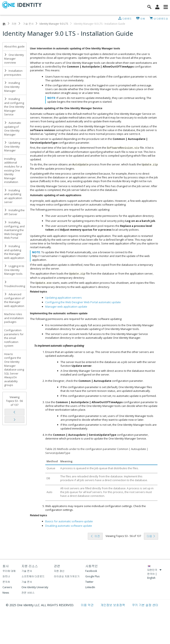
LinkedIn (90, 587)
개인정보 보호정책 (113, 605)
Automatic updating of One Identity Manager (13, 129)
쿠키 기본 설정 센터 (145, 605)
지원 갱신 (59, 571)
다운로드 (127, 18)
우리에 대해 (9, 571)
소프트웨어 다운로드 (33, 576)
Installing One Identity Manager (12, 87)
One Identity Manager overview (14, 59)
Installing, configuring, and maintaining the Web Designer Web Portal (14, 230)
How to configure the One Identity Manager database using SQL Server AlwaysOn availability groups (14, 370)
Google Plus (92, 576)
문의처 (6, 582)
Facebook (91, 571)
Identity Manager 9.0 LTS (54, 24)
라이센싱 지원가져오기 (67, 576)
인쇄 (143, 18)
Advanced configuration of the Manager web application (14, 300)
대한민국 (155, 570)
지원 (14, 24)
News (6, 593)
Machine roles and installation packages (14, 318)
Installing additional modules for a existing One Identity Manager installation (13, 170)
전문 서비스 (28, 593)
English (151, 578)
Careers (7, 587)
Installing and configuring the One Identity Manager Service (14, 107)
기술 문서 (28, 24)
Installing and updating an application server (13, 196)
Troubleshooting (15, 284)
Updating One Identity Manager (12, 146)
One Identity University (35, 587)
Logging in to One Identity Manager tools (14, 270)
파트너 (6, 576)
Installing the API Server (14, 212)
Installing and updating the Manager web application (14, 252)
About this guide (14, 46)
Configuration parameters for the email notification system (14, 338)
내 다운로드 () (161, 18)
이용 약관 (88, 605)
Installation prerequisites (13, 73)
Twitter (89, 582)
